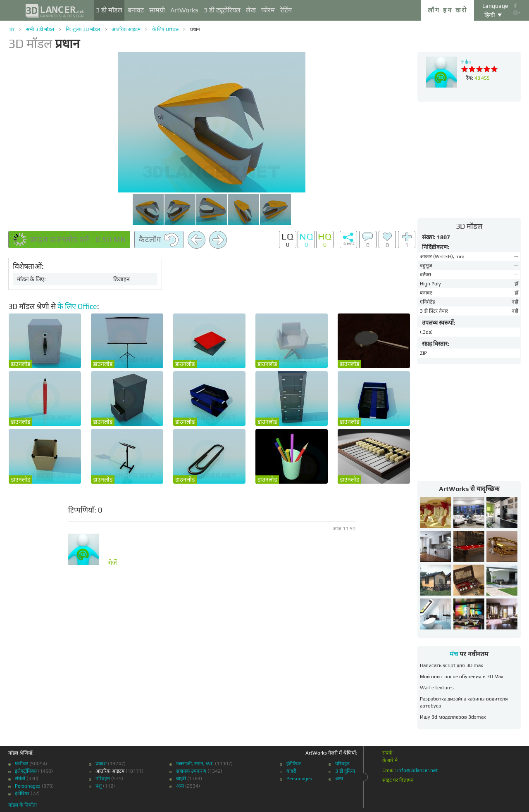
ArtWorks (184, 10)
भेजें (112, 563)
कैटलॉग (159, 240)
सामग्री (157, 10)
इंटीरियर (22, 793)
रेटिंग (286, 10)
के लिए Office (165, 29)
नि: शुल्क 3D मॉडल (83, 29)
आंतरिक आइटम (126, 29)
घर (12, 29)
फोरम (268, 10)
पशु (99, 786)
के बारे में (390, 760)
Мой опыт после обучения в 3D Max (462, 677)
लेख (251, 10)
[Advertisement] (469, 159)
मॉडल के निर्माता (23, 805)
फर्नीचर (21, 764)
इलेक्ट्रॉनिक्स (26, 771)
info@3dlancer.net (417, 770)
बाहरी (181, 779)
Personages (28, 786)
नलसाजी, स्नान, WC (195, 764)
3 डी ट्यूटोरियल (222, 10)
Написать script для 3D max (452, 665)
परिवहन (103, 779)
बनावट (136, 10)
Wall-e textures (437, 688)
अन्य (180, 786)
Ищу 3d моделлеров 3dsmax (453, 717)
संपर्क (387, 753)
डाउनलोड (20, 364)
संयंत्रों (20, 779)
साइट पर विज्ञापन (398, 780)
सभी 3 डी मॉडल (40, 29)
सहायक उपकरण (191, 771)
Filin (466, 62)
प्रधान (195, 29)
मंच (454, 654)
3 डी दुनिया (345, 771)
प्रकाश (101, 764)
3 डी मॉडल (109, 10)
